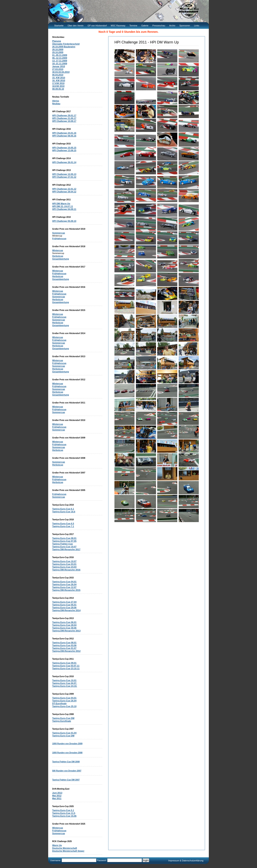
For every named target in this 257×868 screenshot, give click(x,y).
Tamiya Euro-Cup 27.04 (64, 602)
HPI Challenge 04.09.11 (64, 209)
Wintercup (58, 250)
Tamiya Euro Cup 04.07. (65, 683)
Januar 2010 (59, 66)
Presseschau (159, 26)
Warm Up (57, 845)
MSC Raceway (118, 26)
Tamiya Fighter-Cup (62, 544)
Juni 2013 (57, 793)
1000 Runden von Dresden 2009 (67, 744)
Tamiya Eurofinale (62, 721)
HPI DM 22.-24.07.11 (63, 206)
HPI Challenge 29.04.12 (64, 192)
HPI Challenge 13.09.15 (64, 150)
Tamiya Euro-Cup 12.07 (64, 587)
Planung (57, 41)
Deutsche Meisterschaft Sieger (68, 851)
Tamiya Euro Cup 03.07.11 (66, 666)
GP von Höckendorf (97, 26)
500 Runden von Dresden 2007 (67, 771)
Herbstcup (58, 256)
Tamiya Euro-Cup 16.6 (64, 512)
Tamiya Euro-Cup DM (63, 718)
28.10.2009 (58, 49)
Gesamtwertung (61, 259)
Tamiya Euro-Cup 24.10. (65, 686)
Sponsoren (185, 26)
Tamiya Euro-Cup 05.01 (64, 605)
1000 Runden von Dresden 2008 (67, 753)
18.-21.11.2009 (60, 64)
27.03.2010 (58, 69)
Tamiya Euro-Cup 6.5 (63, 523)
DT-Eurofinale (59, 703)
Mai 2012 (57, 796)
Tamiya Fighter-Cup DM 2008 (66, 762)
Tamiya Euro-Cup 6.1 (63, 509)
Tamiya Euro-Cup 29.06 (64, 608)
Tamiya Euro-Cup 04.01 (64, 582)
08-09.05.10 (58, 89)
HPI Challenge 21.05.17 (64, 118)
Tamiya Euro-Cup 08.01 (64, 538)
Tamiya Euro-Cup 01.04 (64, 733)
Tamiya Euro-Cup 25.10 (64, 706)
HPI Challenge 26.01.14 (64, 162)
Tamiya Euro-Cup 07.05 (64, 541)
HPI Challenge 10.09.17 (64, 121)
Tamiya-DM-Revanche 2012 (66, 651)
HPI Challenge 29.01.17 (64, 115)
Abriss (56, 101)
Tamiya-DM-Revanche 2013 (66, 631)
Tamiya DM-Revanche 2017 (66, 549)
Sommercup (59, 233)
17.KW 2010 (58, 83)
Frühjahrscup (59, 239)
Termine (133, 26)
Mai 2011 (57, 798)
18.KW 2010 (58, 86)
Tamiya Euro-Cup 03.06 (64, 645)
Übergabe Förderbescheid (66, 44)
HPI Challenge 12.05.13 (64, 174)
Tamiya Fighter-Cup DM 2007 (66, 780)
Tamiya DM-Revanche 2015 (66, 590)
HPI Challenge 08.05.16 (64, 136)
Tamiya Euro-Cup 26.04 (64, 584)
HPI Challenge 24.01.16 (64, 133)
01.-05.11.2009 (60, 55)
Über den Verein (75, 26)
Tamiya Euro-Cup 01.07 (64, 648)
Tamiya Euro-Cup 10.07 (64, 547)
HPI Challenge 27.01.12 (64, 177)
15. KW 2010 (59, 78)
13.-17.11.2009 (60, 61)
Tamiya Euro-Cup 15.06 (64, 816)
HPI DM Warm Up (61, 204)
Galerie (145, 26)
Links (197, 26)
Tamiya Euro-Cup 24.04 (64, 567)
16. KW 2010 (59, 80)
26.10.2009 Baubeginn (64, 47)
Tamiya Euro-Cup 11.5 (64, 813)
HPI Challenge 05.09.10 (64, 221)
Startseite (59, 26)
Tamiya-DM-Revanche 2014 (66, 610)
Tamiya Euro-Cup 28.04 (64, 625)
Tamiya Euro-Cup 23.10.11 (66, 668)
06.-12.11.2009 (60, 58)
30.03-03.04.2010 (61, 72)
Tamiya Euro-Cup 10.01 (64, 680)
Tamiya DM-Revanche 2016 (66, 570)
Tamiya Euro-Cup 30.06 (64, 628)
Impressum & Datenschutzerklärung (186, 861)
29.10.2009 (58, 52)
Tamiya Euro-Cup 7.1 (63, 526)
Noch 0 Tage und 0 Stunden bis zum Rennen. (128, 32)
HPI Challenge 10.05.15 (64, 148)
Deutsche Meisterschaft (65, 848)
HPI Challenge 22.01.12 (64, 189)
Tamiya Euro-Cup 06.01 (64, 622)
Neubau (56, 104)
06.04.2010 (58, 75)
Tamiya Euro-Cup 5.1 (63, 810)
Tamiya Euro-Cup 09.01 (64, 663)
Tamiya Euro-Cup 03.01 (64, 564)
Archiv (172, 26)
